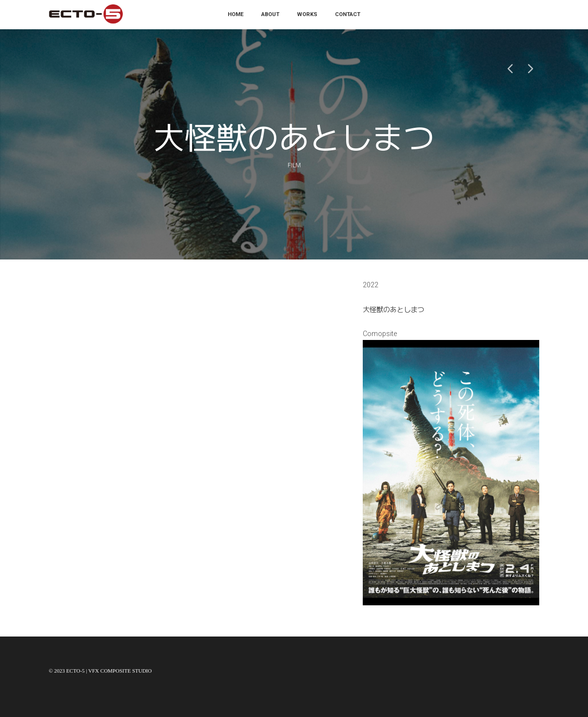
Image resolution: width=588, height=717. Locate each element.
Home (236, 14)
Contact (348, 14)
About (270, 14)
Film (294, 165)
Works (307, 14)
